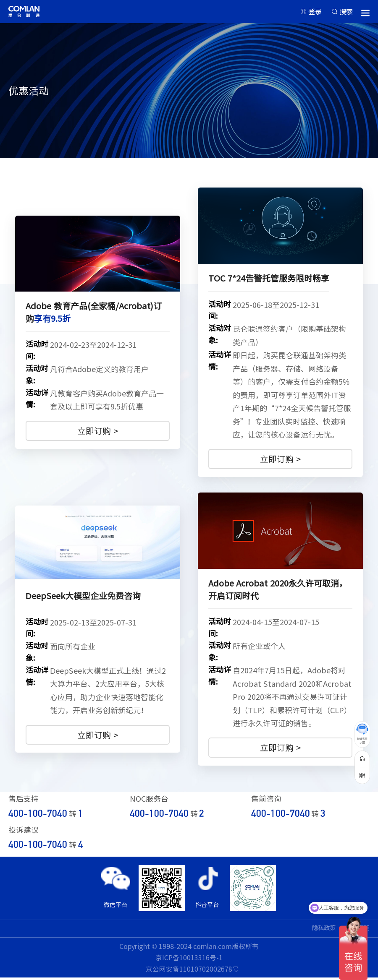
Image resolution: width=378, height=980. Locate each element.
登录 (311, 12)
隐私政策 (319, 930)
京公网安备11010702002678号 (192, 972)
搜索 (345, 12)
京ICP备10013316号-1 (189, 960)
